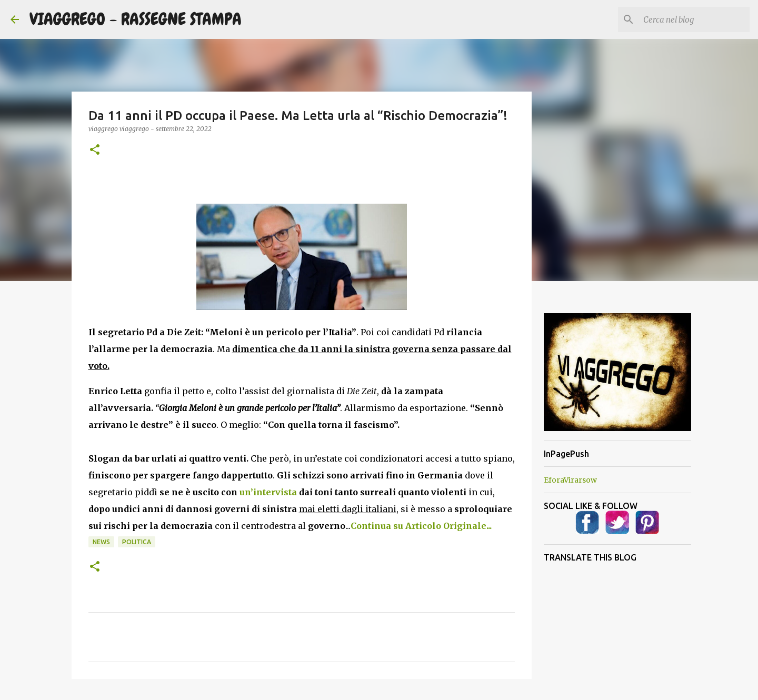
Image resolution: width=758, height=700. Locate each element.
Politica (137, 542)
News (101, 542)
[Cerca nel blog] (694, 19)
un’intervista (268, 492)
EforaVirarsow (570, 480)
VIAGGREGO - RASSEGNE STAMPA (136, 19)
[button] (95, 150)
